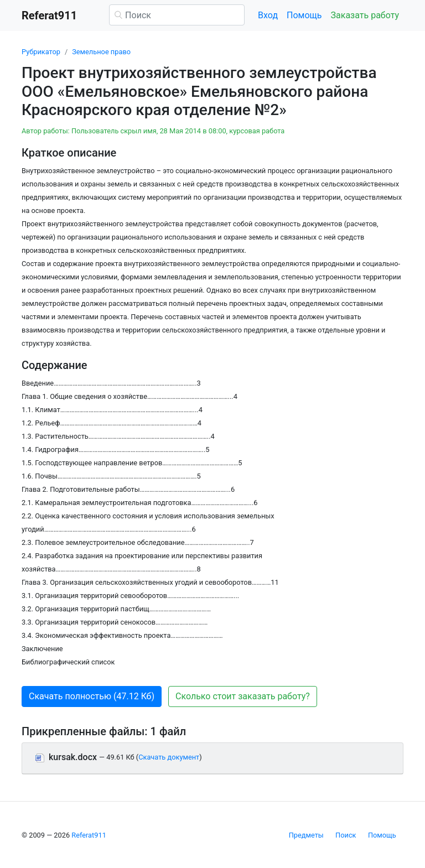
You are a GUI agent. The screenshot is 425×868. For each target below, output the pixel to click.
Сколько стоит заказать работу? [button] (243, 696)
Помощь (304, 15)
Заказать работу (365, 15)
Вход (268, 15)
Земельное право (101, 52)
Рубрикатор (41, 52)
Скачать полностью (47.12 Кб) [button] (92, 696)
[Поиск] (177, 15)
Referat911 (89, 835)
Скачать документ (169, 757)
